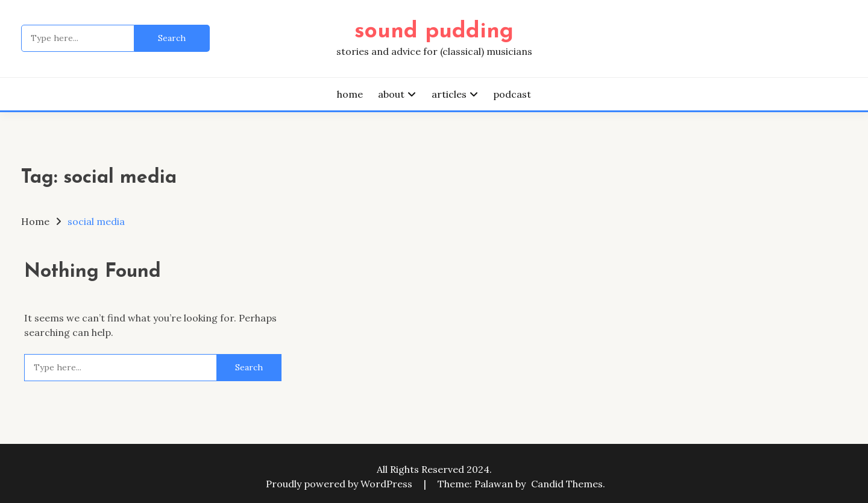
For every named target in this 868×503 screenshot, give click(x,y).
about (391, 94)
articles (449, 94)
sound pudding (434, 32)
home (350, 94)
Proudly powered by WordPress (340, 484)
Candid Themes (567, 484)
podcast (512, 94)
